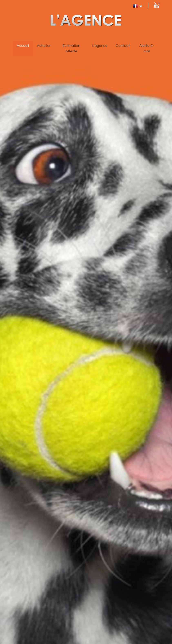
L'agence (100, 46)
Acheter (44, 46)
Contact (123, 46)
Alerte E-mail (147, 48)
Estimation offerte (71, 48)
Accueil (23, 46)
